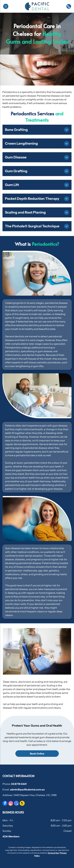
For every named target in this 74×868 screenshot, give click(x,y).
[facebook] (5, 804)
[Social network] (22, 804)
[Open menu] (6, 6)
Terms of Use (53, 853)
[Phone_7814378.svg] (69, 8)
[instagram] (11, 804)
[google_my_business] (16, 804)
